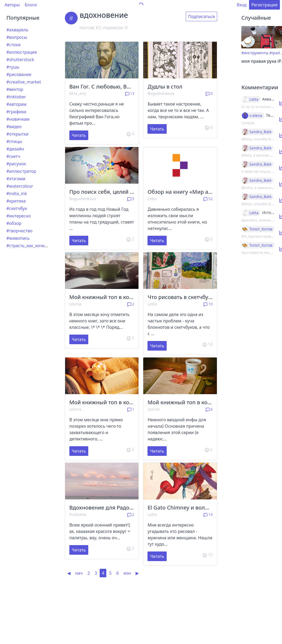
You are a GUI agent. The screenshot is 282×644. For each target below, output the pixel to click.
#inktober (16, 97)
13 (130, 93)
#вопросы (17, 37)
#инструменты (255, 53)
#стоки (13, 45)
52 (208, 199)
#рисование (19, 74)
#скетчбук (17, 208)
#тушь (13, 67)
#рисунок (16, 164)
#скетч (13, 156)
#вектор (15, 89)
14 (208, 514)
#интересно (19, 216)
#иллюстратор (21, 171)
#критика (16, 201)
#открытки (17, 134)
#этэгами (16, 179)
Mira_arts (78, 93)
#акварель (17, 30)
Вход (242, 5)
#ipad (275, 53)
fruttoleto (78, 514)
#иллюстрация (22, 52)
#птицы (14, 141)
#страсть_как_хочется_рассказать (41, 246)
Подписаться (201, 16)
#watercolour (20, 186)
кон (127, 573)
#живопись (18, 238)
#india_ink (17, 193)
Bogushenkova (161, 93)
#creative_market (24, 82)
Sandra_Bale (260, 132)
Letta (152, 199)
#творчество (19, 231)
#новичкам (18, 119)
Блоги (31, 5)
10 (208, 304)
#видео (14, 127)
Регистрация (264, 5)
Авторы (12, 5)
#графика (16, 112)
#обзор (14, 223)
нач (79, 573)
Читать (79, 135)
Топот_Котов (261, 229)
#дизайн (15, 149)
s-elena (256, 116)
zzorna (75, 304)
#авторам (16, 104)
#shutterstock (20, 60)
